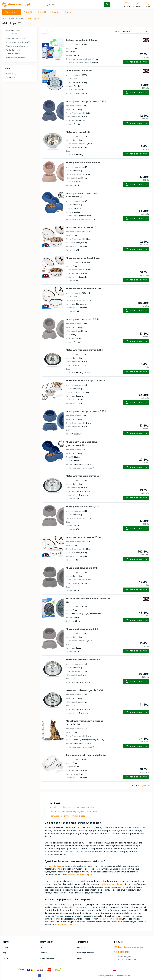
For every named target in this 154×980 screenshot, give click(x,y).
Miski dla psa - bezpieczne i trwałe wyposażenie (72, 807)
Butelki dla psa (13, 54)
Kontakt (6, 957)
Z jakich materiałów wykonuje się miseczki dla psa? (73, 812)
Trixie (10, 77)
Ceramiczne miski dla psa (19, 42)
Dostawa (43, 952)
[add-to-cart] (136, 62)
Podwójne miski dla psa (17, 46)
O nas (5, 947)
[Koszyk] (147, 5)
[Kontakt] (126, 5)
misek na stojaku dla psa (76, 852)
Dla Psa (14, 33)
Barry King (12, 73)
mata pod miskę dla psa (67, 925)
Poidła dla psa (13, 50)
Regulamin (81, 947)
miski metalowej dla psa (111, 884)
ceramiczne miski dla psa (80, 875)
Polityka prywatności (86, 952)
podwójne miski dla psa (111, 919)
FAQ (41, 947)
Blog (4, 952)
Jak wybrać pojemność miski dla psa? (67, 816)
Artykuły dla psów (53, 866)
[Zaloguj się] (137, 5)
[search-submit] (106, 5)
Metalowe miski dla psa (18, 38)
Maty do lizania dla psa (17, 58)
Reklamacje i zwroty (48, 957)
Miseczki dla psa (71, 907)
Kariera (80, 957)
